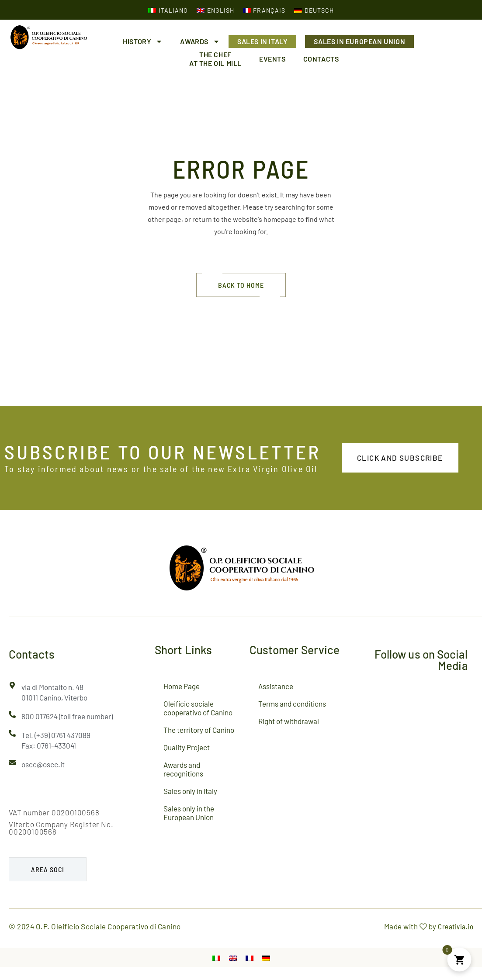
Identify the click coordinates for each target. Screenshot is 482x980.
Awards (200, 41)
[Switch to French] (250, 958)
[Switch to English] (233, 958)
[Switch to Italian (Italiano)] (168, 10)
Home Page (182, 686)
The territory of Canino (199, 730)
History (143, 41)
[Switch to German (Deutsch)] (314, 10)
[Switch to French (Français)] (264, 10)
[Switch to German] (266, 958)
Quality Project (187, 747)
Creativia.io (456, 926)
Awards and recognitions (183, 769)
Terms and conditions (292, 704)
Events (272, 59)
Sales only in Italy (190, 791)
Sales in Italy (262, 41)
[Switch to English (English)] (215, 10)
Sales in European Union (359, 41)
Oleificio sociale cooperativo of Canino (198, 708)
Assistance (276, 686)
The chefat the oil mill (215, 59)
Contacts (321, 59)
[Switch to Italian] (216, 958)
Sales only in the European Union (189, 813)
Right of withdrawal (289, 721)
